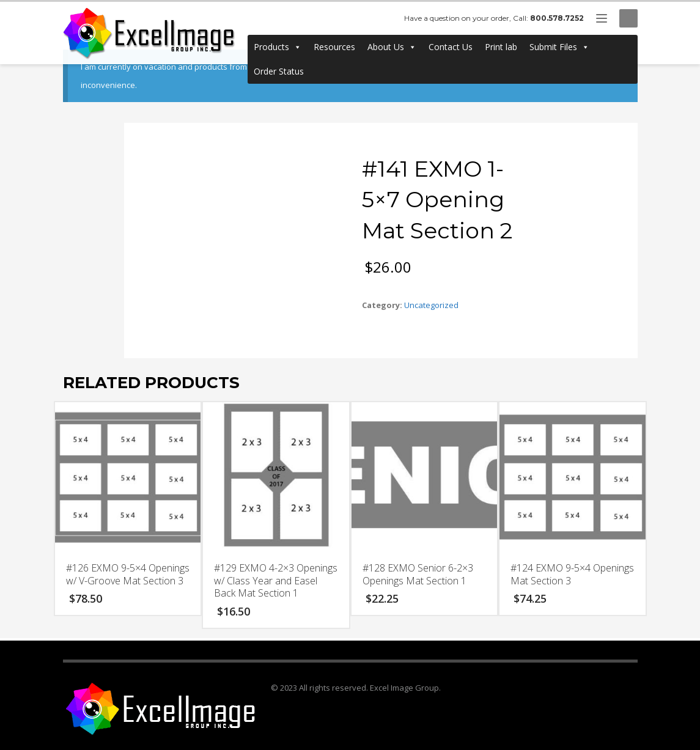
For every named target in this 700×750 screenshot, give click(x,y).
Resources (334, 47)
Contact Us (451, 47)
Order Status (279, 71)
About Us (392, 47)
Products (278, 47)
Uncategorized (431, 305)
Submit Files (559, 47)
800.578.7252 (557, 18)
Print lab (501, 47)
